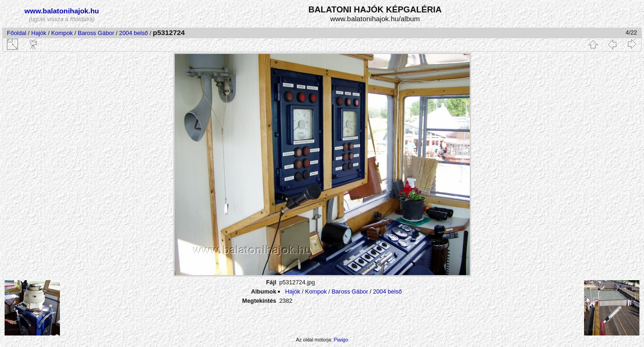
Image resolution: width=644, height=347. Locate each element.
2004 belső (133, 33)
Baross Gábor (96, 33)
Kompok (62, 33)
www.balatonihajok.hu (62, 11)
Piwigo (341, 340)
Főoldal (17, 33)
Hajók (40, 33)
